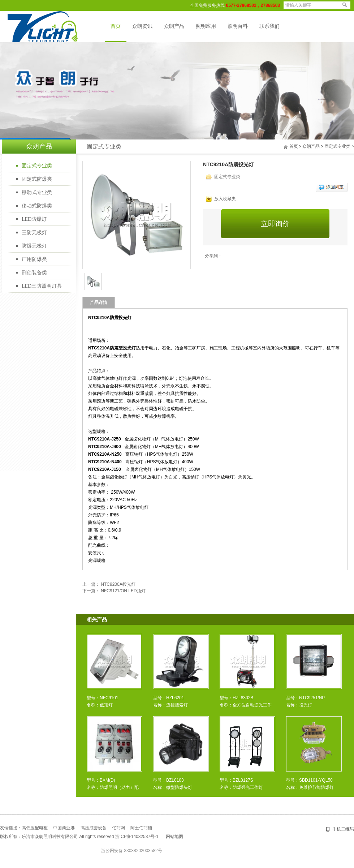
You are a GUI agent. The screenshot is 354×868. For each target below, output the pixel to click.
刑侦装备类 (34, 273)
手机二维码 (343, 829)
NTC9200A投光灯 (118, 584)
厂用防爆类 (34, 259)
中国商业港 (64, 828)
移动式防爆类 (37, 206)
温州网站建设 (257, 837)
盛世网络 (192, 837)
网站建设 (209, 837)
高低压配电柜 (35, 828)
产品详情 (99, 302)
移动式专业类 (37, 192)
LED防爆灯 (34, 219)
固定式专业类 (37, 166)
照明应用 (206, 26)
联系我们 (269, 26)
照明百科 (238, 26)
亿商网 (118, 828)
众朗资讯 (142, 26)
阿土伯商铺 (141, 828)
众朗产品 (174, 26)
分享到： (213, 256)
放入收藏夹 (221, 199)
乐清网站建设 (231, 837)
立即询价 (275, 224)
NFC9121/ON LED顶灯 (123, 591)
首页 (116, 26)
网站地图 (174, 837)
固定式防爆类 (37, 179)
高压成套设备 (94, 828)
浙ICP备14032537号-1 (137, 837)
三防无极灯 (34, 233)
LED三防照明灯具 (42, 286)
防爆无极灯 (34, 246)
